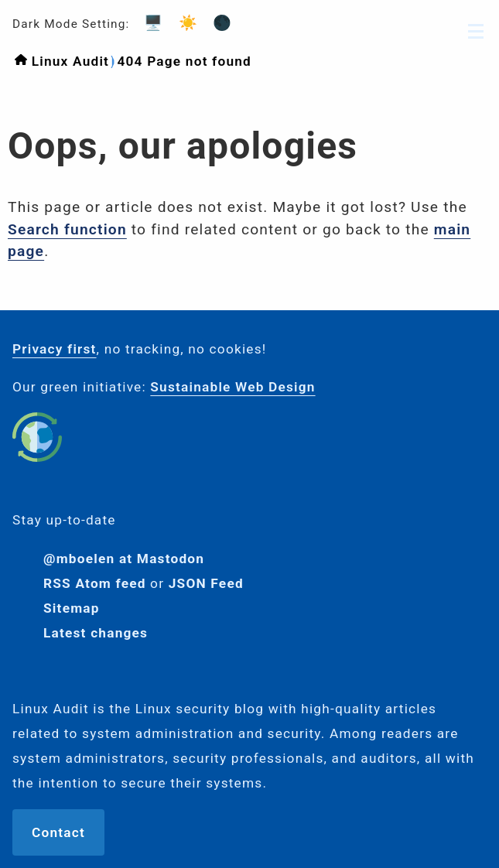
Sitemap (72, 608)
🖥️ (149, 23)
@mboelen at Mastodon (124, 559)
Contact (58, 832)
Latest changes (96, 633)
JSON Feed (206, 583)
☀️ (183, 23)
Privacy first (55, 349)
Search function (67, 229)
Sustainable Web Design (232, 387)
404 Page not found (184, 61)
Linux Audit (70, 61)
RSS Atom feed (95, 583)
